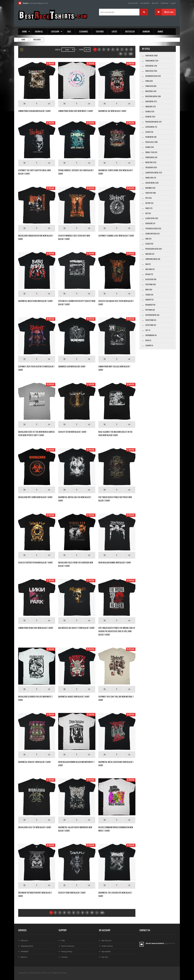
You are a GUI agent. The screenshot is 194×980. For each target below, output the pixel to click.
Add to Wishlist (37, 104)
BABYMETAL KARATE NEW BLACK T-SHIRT (74, 697)
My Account (133, 3)
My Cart (155, 3)
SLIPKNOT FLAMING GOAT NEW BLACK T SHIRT (116, 236)
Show (81, 50)
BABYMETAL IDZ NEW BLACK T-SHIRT (112, 111)
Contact (64, 957)
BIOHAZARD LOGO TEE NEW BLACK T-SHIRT (35, 827)
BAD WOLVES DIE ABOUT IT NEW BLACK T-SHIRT (76, 628)
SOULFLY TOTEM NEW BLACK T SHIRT (72, 432)
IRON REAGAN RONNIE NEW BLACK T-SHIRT (115, 563)
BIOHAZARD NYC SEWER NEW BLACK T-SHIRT (35, 497)
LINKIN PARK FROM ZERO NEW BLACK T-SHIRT (36, 628)
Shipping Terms (27, 946)
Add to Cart (24, 104)
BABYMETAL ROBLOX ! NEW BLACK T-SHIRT (35, 762)
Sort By (58, 50)
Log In (173, 3)
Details (49, 104)
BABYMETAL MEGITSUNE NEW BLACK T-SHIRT (35, 301)
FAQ (63, 940)
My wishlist (106, 951)
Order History (107, 946)
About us (25, 940)
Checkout (165, 3)
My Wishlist (145, 3)
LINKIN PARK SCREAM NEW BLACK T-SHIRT (34, 111)
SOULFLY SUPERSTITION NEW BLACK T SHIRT (35, 563)
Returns (24, 957)
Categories (37, 40)
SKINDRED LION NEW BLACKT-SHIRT (72, 366)
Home (23, 40)
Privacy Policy (67, 951)
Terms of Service (68, 946)
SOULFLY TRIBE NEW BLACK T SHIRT (72, 893)
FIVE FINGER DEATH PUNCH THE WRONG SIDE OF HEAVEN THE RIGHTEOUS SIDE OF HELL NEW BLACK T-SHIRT (117, 631)
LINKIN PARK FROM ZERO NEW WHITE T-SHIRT (76, 111)
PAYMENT (25, 951)
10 (121, 54)
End (131, 54)
